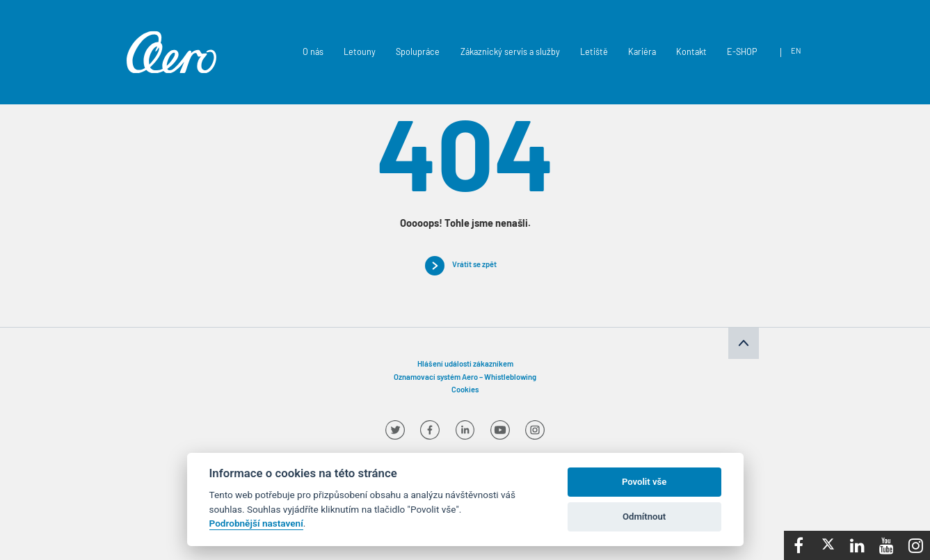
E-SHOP (742, 53)
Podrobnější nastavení (256, 523)
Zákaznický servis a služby (510, 53)
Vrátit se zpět (474, 265)
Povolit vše (644, 482)
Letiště (594, 53)
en (796, 52)
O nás (313, 53)
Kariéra (642, 53)
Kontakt (691, 53)
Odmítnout (644, 517)
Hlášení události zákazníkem (465, 365)
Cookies (465, 391)
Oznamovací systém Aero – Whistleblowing (465, 378)
